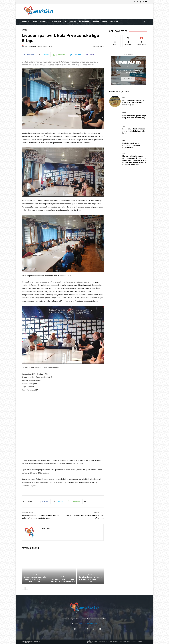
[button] (145, 22)
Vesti (24, 30)
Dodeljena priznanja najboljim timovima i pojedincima (131, 145)
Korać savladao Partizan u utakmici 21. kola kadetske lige (90, 579)
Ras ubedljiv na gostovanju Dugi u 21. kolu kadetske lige (63, 580)
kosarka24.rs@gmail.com (88, 623)
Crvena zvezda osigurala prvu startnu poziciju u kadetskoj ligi (35, 579)
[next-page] (27, 588)
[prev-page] (23, 588)
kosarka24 (32, 47)
